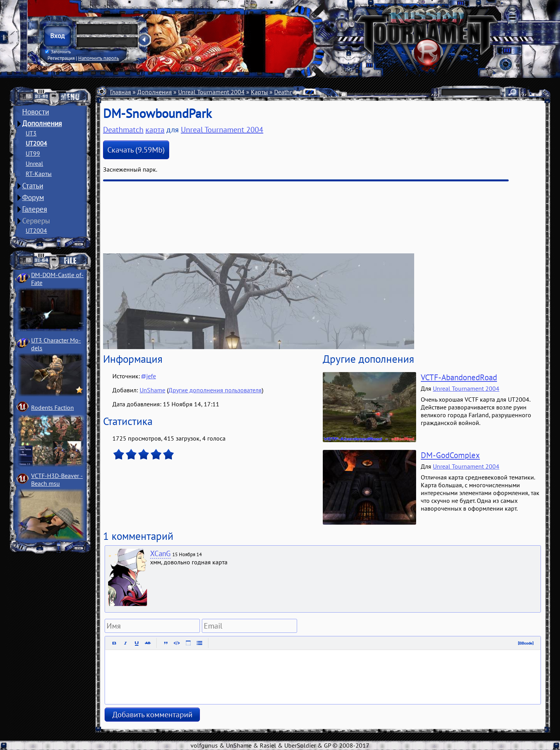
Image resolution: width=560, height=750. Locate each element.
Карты (259, 92)
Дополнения (42, 123)
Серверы (36, 221)
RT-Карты (39, 174)
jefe (151, 376)
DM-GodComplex (450, 455)
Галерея (35, 209)
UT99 (33, 153)
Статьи (33, 186)
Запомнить (58, 52)
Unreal (34, 163)
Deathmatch (290, 92)
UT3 (31, 133)
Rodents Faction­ (52, 407)
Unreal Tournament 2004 (211, 92)
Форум (33, 197)
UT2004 (36, 143)
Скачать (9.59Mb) (136, 150)
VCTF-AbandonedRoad (459, 377)
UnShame (152, 390)
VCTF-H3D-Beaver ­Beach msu (57, 480)
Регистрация (61, 58)
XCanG (160, 553)
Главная (121, 92)
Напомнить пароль (99, 58)
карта (155, 130)
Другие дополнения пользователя (215, 390)
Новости (36, 112)
